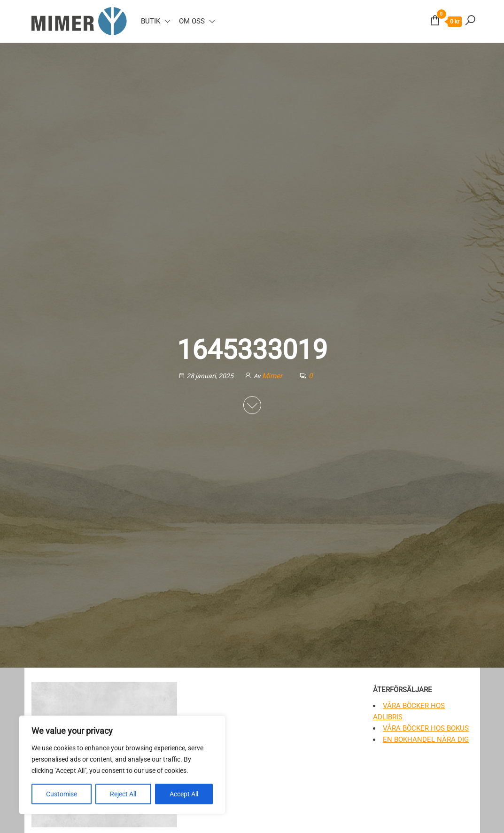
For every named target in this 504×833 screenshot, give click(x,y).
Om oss (192, 21)
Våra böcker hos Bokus (426, 728)
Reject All (123, 794)
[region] (122, 765)
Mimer (273, 376)
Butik (151, 21)
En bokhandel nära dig (426, 740)
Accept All (184, 794)
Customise (62, 794)
